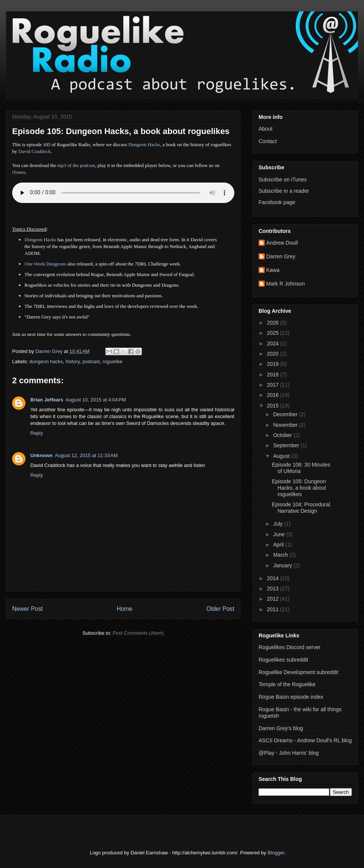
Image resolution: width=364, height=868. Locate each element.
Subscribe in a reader (284, 191)
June (279, 534)
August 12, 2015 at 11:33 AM (86, 455)
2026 (274, 323)
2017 (274, 385)
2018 (274, 375)
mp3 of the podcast (76, 165)
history (73, 361)
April (279, 545)
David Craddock (35, 151)
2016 (274, 395)
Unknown (42, 455)
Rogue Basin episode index (291, 697)
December (286, 414)
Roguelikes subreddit (283, 660)
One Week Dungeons (45, 264)
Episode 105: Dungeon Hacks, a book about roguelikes (299, 488)
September (287, 445)
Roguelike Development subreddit (298, 672)
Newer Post (27, 609)
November (286, 425)
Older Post (220, 609)
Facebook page (277, 202)
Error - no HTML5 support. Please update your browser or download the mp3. (123, 193)
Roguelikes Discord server (289, 647)
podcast (91, 361)
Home (125, 609)
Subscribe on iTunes (283, 180)
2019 (274, 364)
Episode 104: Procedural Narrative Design (301, 508)
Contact (268, 141)
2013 (274, 589)
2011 (274, 609)
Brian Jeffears (47, 400)
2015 (274, 406)
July (278, 524)
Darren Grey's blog (281, 728)
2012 (274, 599)
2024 (274, 343)
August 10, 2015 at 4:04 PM (96, 400)
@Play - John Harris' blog (289, 753)
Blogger (276, 853)
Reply (37, 433)
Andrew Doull (282, 243)
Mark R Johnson (286, 284)
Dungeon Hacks (144, 144)
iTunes (19, 172)
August (282, 456)
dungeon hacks (46, 361)
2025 (274, 333)
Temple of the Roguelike (287, 684)
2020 (274, 354)
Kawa (273, 270)
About (266, 129)
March (281, 555)
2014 (274, 578)
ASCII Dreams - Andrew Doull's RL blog (305, 740)
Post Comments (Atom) (138, 633)
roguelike (112, 361)
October (283, 435)
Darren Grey (281, 256)
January (283, 565)
